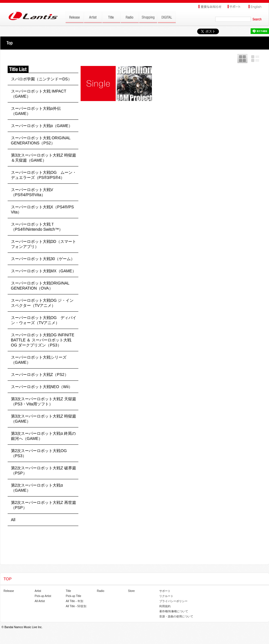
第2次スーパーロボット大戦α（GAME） (37, 488)
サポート (165, 591)
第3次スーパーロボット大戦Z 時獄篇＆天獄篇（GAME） (44, 158)
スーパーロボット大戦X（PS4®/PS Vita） (43, 209)
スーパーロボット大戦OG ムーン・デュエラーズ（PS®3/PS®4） (44, 175)
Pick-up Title (74, 596)
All (13, 520)
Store (132, 591)
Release (9, 591)
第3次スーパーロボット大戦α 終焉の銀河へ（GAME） (44, 436)
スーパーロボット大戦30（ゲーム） (43, 259)
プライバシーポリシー (173, 601)
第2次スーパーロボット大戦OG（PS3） (39, 453)
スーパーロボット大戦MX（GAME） (44, 271)
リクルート (166, 596)
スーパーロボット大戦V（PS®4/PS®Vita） (32, 192)
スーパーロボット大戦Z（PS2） (40, 375)
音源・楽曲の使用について (176, 616)
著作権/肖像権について (174, 611)
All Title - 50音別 (76, 606)
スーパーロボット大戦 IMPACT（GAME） (39, 94)
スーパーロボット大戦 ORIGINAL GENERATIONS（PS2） (41, 140)
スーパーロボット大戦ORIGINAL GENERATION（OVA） (40, 286)
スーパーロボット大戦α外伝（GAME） (36, 111)
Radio (101, 591)
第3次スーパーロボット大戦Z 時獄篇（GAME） (44, 419)
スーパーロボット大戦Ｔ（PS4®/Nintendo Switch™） (37, 227)
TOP (9, 43)
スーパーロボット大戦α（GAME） (42, 126)
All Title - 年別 (75, 601)
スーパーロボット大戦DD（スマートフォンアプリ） (44, 244)
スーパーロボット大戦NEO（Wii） (42, 387)
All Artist (40, 601)
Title (69, 591)
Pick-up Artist (43, 596)
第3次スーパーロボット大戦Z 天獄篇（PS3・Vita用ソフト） (44, 401)
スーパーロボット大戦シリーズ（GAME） (39, 360)
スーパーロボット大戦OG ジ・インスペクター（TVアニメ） (42, 303)
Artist (38, 591)
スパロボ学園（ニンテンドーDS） (41, 79)
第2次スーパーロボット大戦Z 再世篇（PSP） (44, 505)
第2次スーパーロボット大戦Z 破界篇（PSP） (44, 470)
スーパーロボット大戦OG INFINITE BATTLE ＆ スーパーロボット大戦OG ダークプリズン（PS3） (43, 340)
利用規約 (165, 606)
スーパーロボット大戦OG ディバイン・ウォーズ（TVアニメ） (44, 320)
